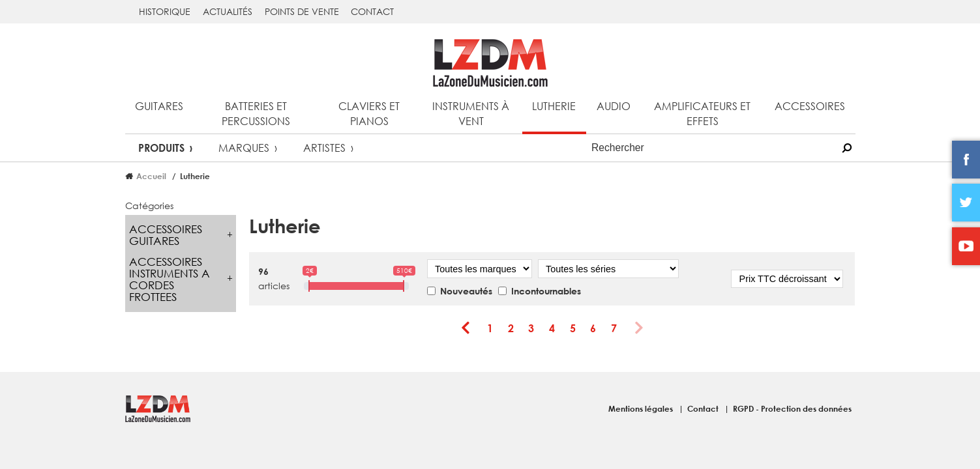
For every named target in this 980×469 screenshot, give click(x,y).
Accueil (151, 176)
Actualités (228, 11)
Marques (244, 148)
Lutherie (554, 106)
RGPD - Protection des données (792, 408)
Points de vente (302, 11)
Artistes (324, 148)
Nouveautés (466, 291)
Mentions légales (642, 408)
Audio (614, 106)
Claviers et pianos (369, 113)
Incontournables (546, 291)
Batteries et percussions (256, 113)
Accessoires (810, 106)
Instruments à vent (471, 113)
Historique (165, 11)
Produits (161, 148)
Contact (372, 11)
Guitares (159, 106)
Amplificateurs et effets (702, 113)
